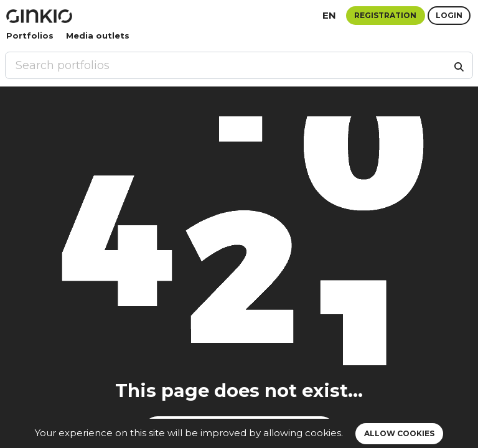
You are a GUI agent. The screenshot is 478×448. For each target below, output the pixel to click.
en (329, 15)
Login (449, 15)
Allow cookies (399, 433)
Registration (385, 15)
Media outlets (98, 35)
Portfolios (30, 35)
